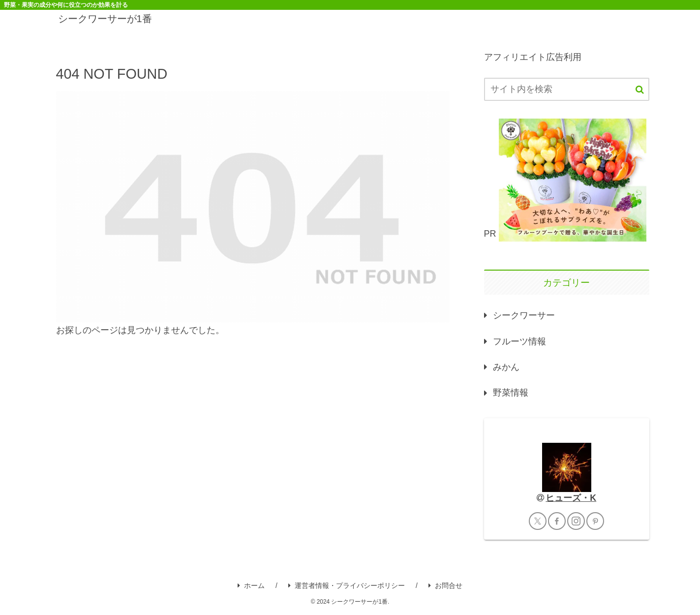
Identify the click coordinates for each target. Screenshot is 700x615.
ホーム (251, 585)
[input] (567, 89)
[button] (640, 90)
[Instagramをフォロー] (576, 521)
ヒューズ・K (571, 498)
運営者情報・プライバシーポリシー (347, 585)
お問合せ (445, 585)
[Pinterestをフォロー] (595, 521)
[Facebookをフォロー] (557, 521)
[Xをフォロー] (538, 521)
